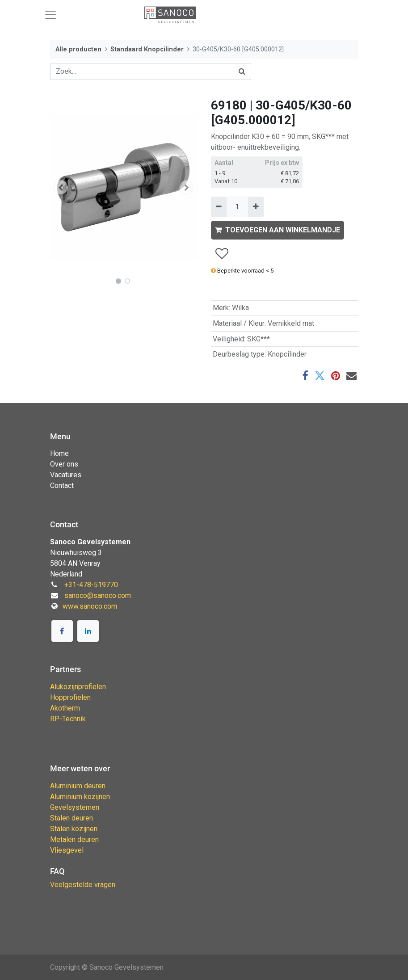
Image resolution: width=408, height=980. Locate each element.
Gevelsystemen (75, 807)
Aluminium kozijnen (80, 797)
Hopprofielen (70, 697)
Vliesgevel (67, 850)
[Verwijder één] (219, 207)
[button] (61, 187)
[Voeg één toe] (256, 207)
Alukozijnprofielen (78, 687)
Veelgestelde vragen (83, 885)
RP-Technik (68, 719)
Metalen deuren (74, 839)
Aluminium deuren (78, 786)
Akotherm (65, 708)
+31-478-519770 (91, 585)
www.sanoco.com (90, 606)
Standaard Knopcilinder (147, 49)
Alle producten (78, 49)
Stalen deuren (72, 818)
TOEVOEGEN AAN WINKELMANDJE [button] (278, 230)
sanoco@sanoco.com (98, 595)
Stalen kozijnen (74, 829)
